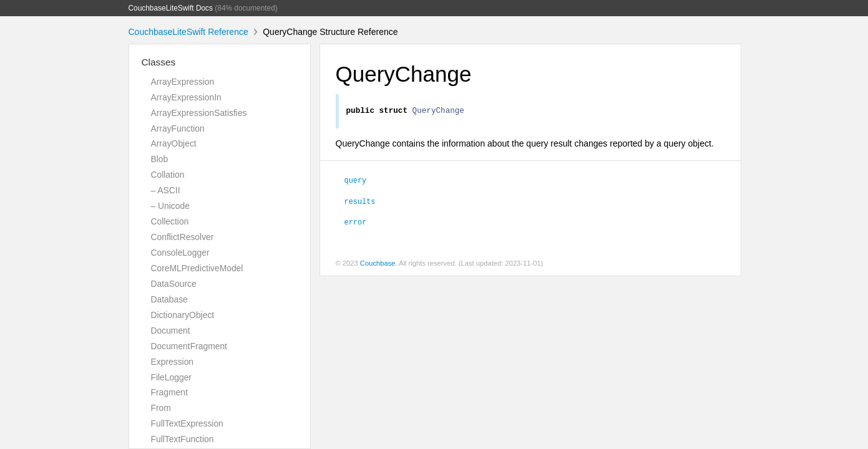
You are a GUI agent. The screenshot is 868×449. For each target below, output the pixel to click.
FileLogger (172, 377)
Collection (170, 221)
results (360, 203)
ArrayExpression (183, 82)
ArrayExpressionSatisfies (199, 113)
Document (171, 331)
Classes (159, 62)
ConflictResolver (183, 237)
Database (169, 299)
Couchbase (378, 265)
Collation (168, 175)
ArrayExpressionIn (186, 97)
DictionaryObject (183, 315)
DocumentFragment (189, 346)
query (356, 181)
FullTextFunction (183, 439)
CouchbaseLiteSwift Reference (188, 32)
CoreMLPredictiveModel (197, 268)
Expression (173, 362)
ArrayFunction (178, 128)
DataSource (174, 284)
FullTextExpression (187, 423)
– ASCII (166, 190)
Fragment (169, 392)
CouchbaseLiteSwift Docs (171, 8)
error (356, 223)
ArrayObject (174, 143)
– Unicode (170, 206)
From (161, 408)
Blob (160, 159)
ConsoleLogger (180, 253)
